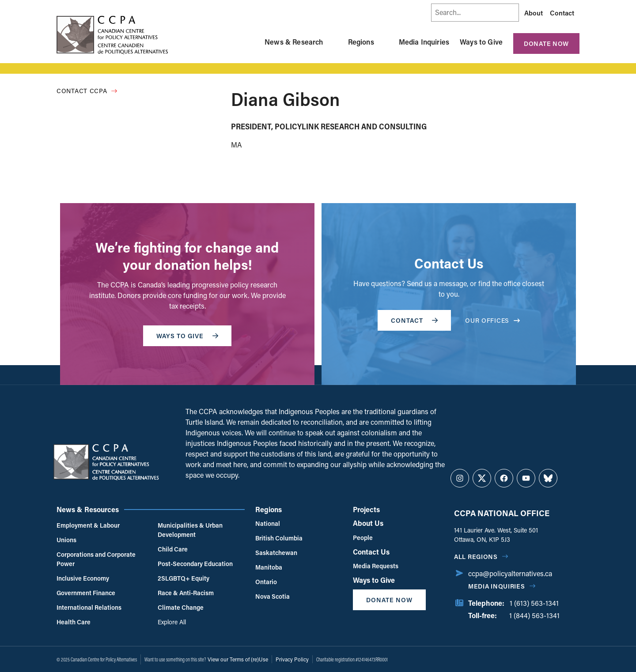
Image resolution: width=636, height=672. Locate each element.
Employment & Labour (88, 525)
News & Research (294, 42)
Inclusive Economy (83, 578)
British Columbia (279, 538)
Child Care (173, 549)
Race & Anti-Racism (186, 593)
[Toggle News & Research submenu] (334, 42)
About (534, 13)
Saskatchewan (276, 553)
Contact (562, 13)
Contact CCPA (82, 91)
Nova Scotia (273, 596)
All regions (476, 557)
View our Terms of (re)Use (238, 659)
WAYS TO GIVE (187, 336)
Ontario (266, 582)
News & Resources (88, 509)
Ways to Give (481, 42)
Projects (366, 509)
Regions (361, 42)
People (363, 538)
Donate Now (546, 43)
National (268, 523)
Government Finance (86, 593)
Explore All (172, 622)
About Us (368, 523)
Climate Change (181, 607)
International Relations (89, 607)
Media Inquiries (424, 42)
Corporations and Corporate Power (96, 559)
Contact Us (371, 552)
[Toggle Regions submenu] (385, 42)
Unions (66, 540)
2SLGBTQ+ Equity (184, 578)
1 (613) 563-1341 (534, 603)
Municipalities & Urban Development (190, 530)
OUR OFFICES (492, 320)
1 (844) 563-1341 (534, 615)
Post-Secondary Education (195, 564)
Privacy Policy (292, 659)
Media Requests (376, 566)
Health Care (74, 622)
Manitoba (269, 567)
